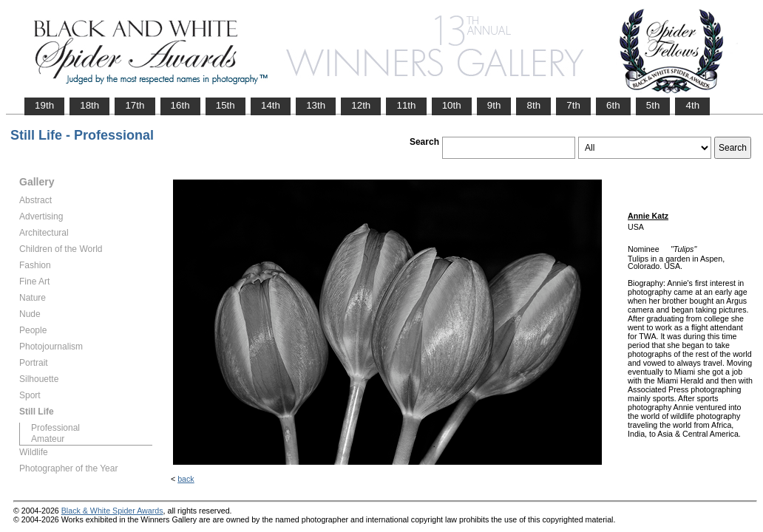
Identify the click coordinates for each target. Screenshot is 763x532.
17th (135, 105)
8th (533, 105)
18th (89, 105)
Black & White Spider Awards (112, 511)
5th (653, 105)
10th (452, 105)
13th (316, 105)
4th (692, 105)
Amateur (48, 439)
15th (225, 105)
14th (271, 105)
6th (613, 105)
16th (180, 105)
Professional (55, 428)
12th (361, 105)
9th (494, 105)
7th (573, 105)
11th (406, 105)
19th (44, 105)
